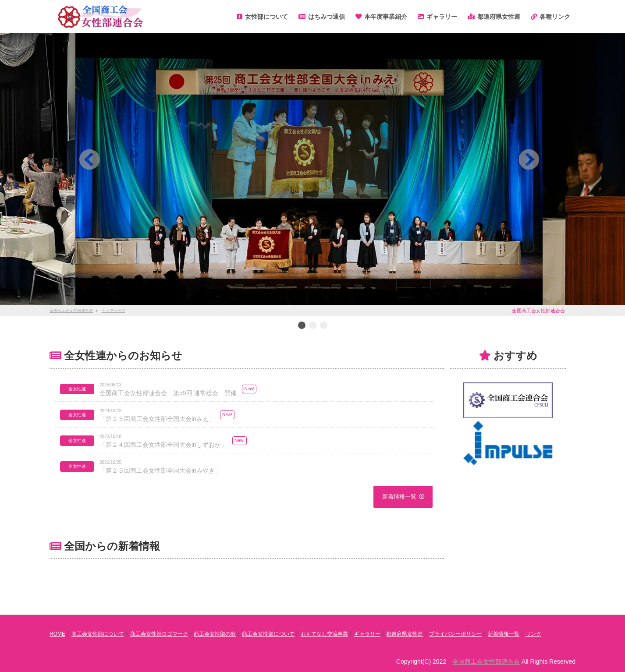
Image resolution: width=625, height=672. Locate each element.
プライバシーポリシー (455, 634)
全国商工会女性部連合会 (486, 661)
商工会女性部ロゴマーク (159, 634)
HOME (57, 634)
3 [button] (323, 326)
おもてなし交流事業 (324, 634)
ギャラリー (367, 634)
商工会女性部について (98, 634)
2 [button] (312, 326)
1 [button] (302, 326)
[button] (89, 159)
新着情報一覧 (399, 497)
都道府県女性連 (405, 634)
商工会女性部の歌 (215, 634)
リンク (533, 634)
